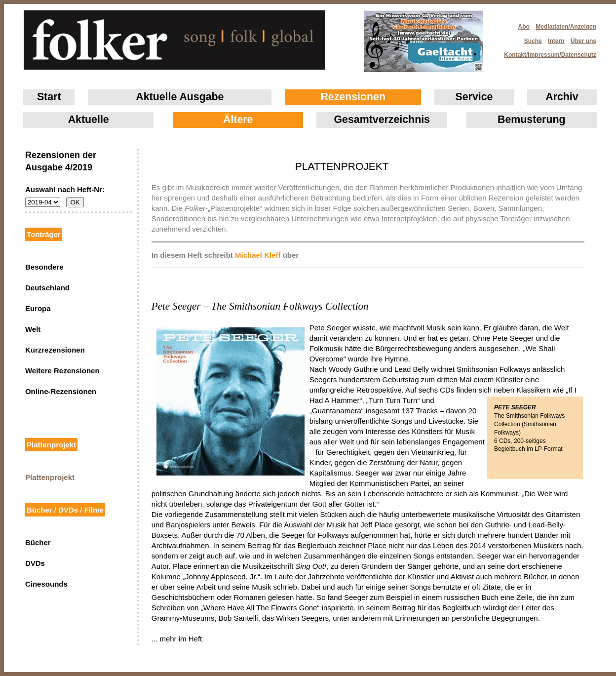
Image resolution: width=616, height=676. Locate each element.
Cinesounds (46, 584)
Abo (524, 27)
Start (49, 97)
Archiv (562, 97)
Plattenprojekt (50, 477)
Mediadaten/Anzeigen (566, 27)
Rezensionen (353, 97)
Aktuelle (89, 119)
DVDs (35, 563)
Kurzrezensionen (55, 350)
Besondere (44, 267)
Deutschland (47, 288)
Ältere (238, 119)
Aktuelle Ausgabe (180, 97)
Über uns (583, 41)
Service (474, 97)
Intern (556, 41)
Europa (38, 308)
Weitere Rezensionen (62, 371)
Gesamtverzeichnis (382, 119)
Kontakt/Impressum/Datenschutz (547, 52)
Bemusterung (531, 119)
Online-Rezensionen (61, 391)
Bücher (38, 542)
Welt (33, 329)
